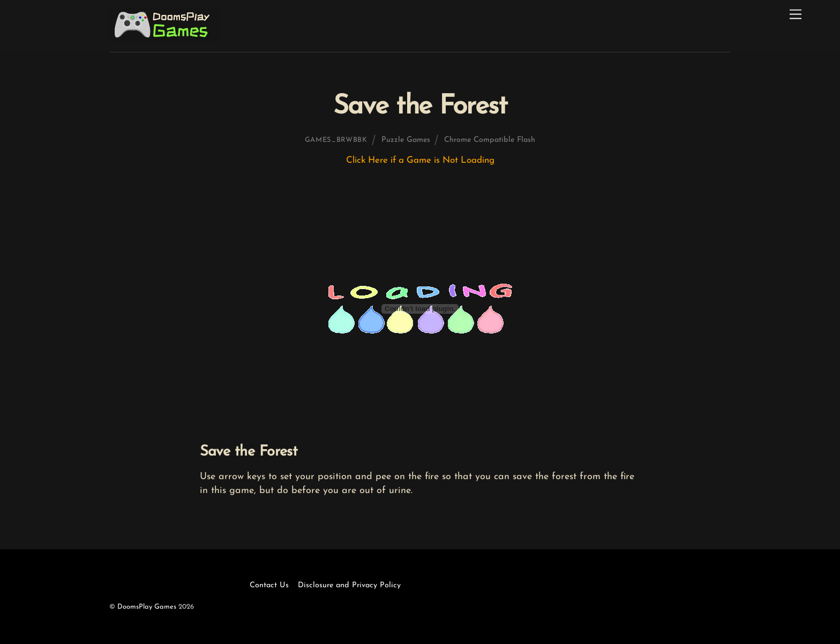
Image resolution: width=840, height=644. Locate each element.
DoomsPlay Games (147, 607)
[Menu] (796, 15)
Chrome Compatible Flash (490, 140)
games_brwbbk (336, 140)
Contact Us (269, 585)
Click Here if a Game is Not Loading (420, 160)
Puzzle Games (406, 140)
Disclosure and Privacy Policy (349, 585)
